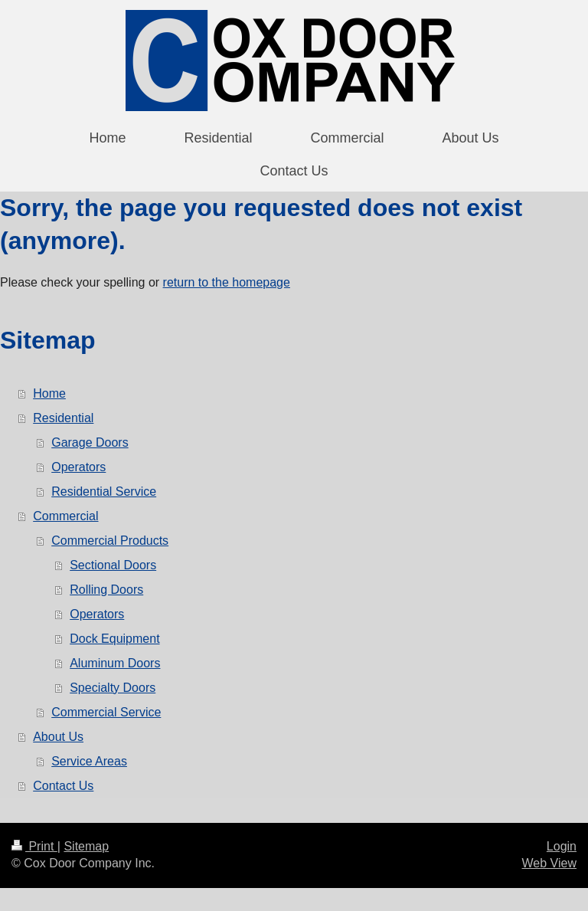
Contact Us (63, 786)
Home (49, 393)
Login (562, 846)
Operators (78, 467)
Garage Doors (90, 442)
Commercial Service (106, 712)
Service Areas (89, 761)
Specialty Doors (113, 688)
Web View (549, 863)
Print (34, 846)
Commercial (65, 516)
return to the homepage (227, 282)
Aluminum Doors (115, 663)
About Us (58, 737)
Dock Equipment (114, 639)
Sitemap (86, 846)
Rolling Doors (106, 590)
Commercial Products (110, 541)
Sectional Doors (113, 565)
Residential (63, 418)
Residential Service (104, 492)
